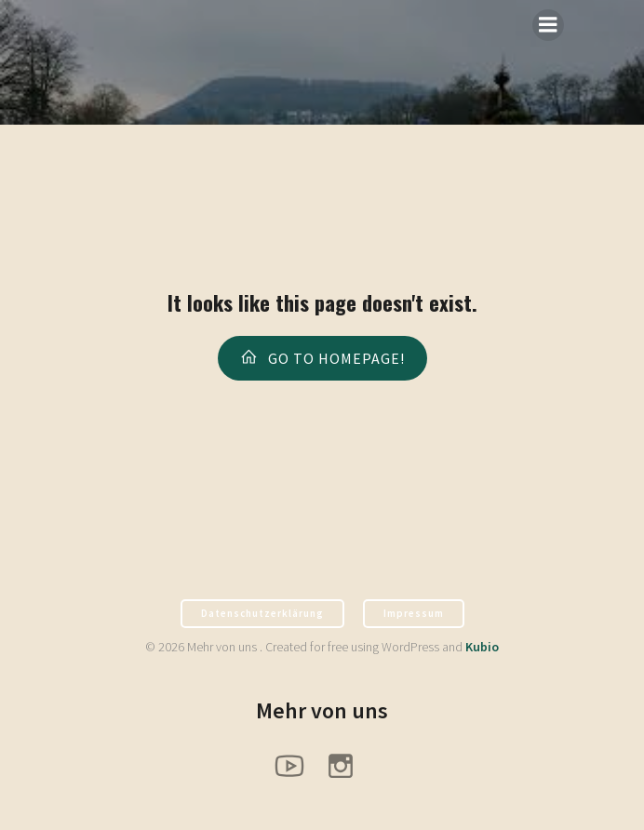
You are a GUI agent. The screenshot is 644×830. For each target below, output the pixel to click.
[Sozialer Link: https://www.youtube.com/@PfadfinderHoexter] (296, 765)
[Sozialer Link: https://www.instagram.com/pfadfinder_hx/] (348, 765)
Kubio (482, 647)
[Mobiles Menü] (548, 25)
